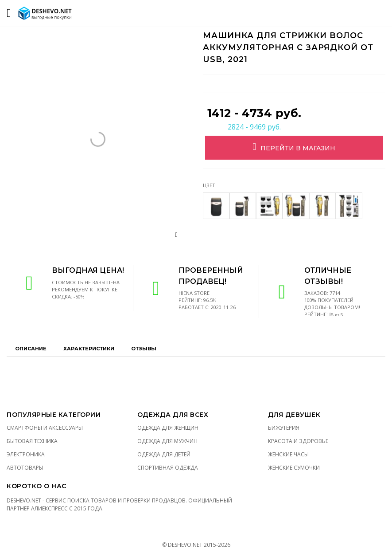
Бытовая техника (32, 441)
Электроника (26, 454)
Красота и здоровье (298, 441)
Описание (31, 349)
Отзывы (144, 349)
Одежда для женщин (168, 428)
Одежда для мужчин (167, 441)
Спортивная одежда (168, 468)
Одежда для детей (164, 454)
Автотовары (25, 468)
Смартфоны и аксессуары (45, 428)
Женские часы (288, 454)
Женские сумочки (294, 468)
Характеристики (89, 349)
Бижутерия (284, 428)
